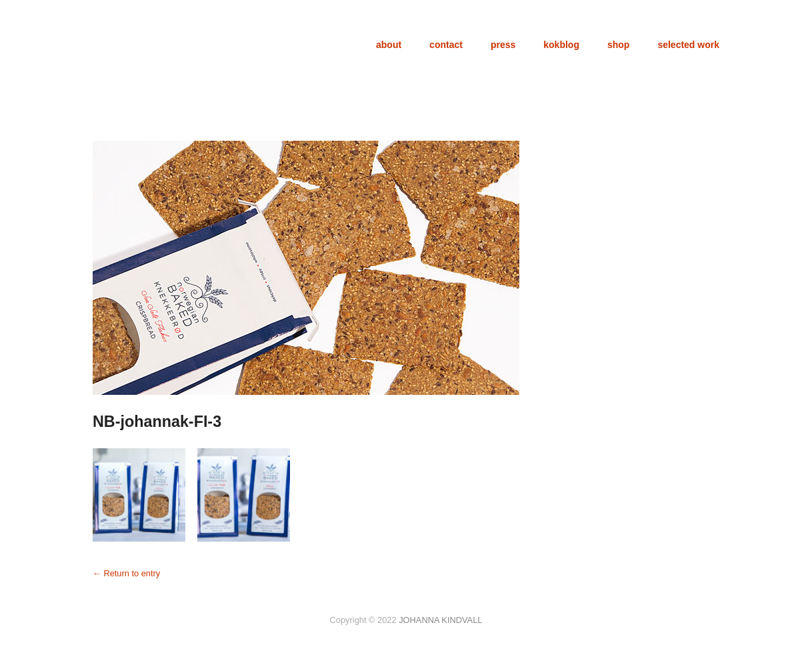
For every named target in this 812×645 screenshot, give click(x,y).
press (503, 45)
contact (446, 45)
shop (618, 45)
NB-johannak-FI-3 (157, 422)
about (389, 45)
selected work (688, 45)
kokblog (561, 45)
